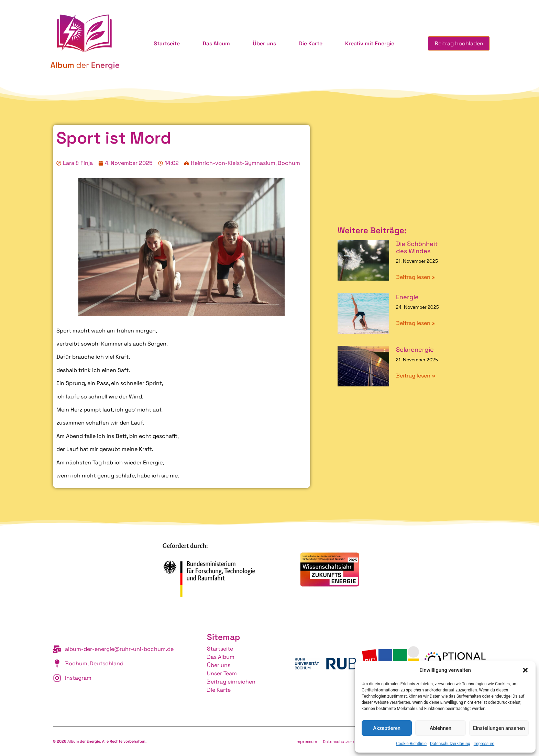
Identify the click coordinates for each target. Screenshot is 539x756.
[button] (525, 670)
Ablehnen (441, 728)
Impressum (484, 744)
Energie (407, 297)
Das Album (216, 43)
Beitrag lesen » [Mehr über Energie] (416, 323)
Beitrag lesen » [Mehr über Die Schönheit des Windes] (416, 277)
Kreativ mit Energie (369, 43)
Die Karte (310, 43)
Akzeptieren (387, 728)
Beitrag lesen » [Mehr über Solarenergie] (416, 376)
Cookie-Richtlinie (411, 744)
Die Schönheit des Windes (417, 247)
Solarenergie (415, 349)
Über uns (264, 43)
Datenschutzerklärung (450, 744)
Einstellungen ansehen (499, 728)
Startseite (166, 43)
